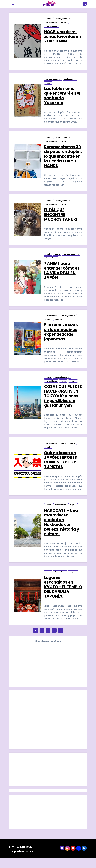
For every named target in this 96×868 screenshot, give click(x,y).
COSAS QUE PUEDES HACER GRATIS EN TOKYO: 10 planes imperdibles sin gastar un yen (63, 402)
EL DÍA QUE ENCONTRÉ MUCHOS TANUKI (61, 218)
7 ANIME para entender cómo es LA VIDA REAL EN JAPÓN (62, 275)
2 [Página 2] (42, 640)
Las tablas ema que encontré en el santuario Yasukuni (62, 97)
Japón (48, 19)
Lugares (64, 23)
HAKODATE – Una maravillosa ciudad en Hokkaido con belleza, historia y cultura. (62, 530)
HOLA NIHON (21, 858)
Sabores (58, 325)
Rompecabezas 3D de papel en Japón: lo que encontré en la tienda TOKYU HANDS (63, 159)
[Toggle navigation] (13, 4)
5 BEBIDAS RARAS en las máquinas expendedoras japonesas (61, 337)
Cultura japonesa (62, 19)
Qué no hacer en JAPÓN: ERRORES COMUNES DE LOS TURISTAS (61, 467)
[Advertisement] (48, 780)
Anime (57, 259)
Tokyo (63, 144)
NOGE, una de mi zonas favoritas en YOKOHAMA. (63, 37)
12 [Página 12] (54, 640)
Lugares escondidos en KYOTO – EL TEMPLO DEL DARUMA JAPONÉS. (63, 596)
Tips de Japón (52, 27)
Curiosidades (51, 23)
